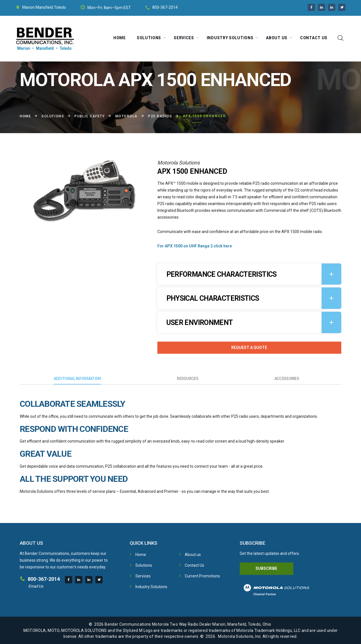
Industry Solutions (230, 38)
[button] (249, 274)
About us (193, 555)
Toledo (60, 7)
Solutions (149, 38)
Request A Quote (249, 348)
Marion (28, 7)
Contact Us (314, 38)
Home (120, 38)
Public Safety (90, 116)
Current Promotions (202, 576)
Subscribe (266, 568)
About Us (277, 38)
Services (184, 38)
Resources (188, 379)
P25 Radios (160, 116)
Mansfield (44, 7)
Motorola (126, 116)
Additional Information (77, 379)
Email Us (36, 586)
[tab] (249, 274)
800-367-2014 (165, 7)
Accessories (287, 379)
